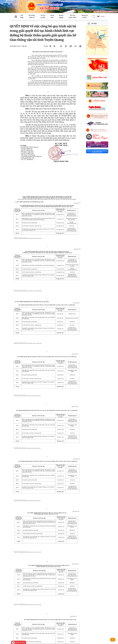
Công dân (53, 16)
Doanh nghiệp (62, 16)
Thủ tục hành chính (73, 16)
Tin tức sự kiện (44, 16)
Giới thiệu (22, 16)
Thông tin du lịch (85, 16)
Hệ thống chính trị (33, 16)
